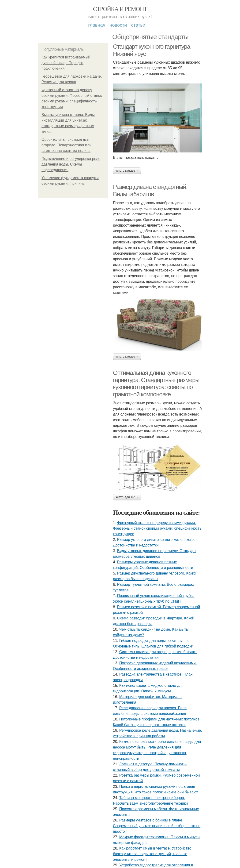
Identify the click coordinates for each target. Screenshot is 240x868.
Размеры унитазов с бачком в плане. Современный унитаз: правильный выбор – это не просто (157, 826)
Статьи (138, 25)
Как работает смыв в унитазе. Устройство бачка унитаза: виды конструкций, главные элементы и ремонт (152, 854)
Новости (118, 25)
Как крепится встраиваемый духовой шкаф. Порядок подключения (66, 63)
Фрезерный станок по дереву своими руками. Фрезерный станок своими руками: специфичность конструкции (157, 528)
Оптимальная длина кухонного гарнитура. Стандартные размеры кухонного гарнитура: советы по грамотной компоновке (156, 383)
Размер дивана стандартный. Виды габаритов (150, 190)
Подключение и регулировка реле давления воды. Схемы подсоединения (71, 164)
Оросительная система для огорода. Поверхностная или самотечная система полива (66, 145)
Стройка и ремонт (120, 9)
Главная (97, 25)
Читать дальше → (127, 171)
